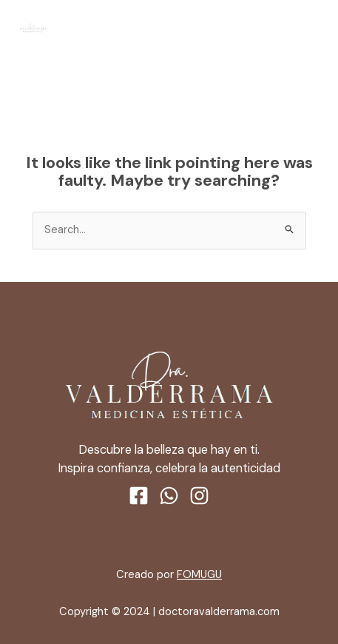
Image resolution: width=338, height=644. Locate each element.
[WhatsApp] (169, 496)
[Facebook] (139, 496)
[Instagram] (199, 496)
